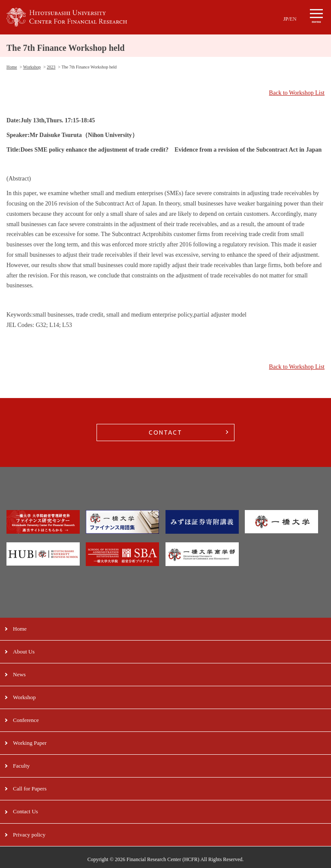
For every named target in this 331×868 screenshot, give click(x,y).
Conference (26, 720)
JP (286, 19)
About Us (24, 652)
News (19, 674)
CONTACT (165, 432)
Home (20, 629)
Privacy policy (29, 835)
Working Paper (30, 743)
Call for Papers (30, 789)
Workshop (24, 697)
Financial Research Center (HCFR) (163, 859)
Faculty (21, 766)
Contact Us (25, 811)
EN (293, 19)
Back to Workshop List (297, 93)
